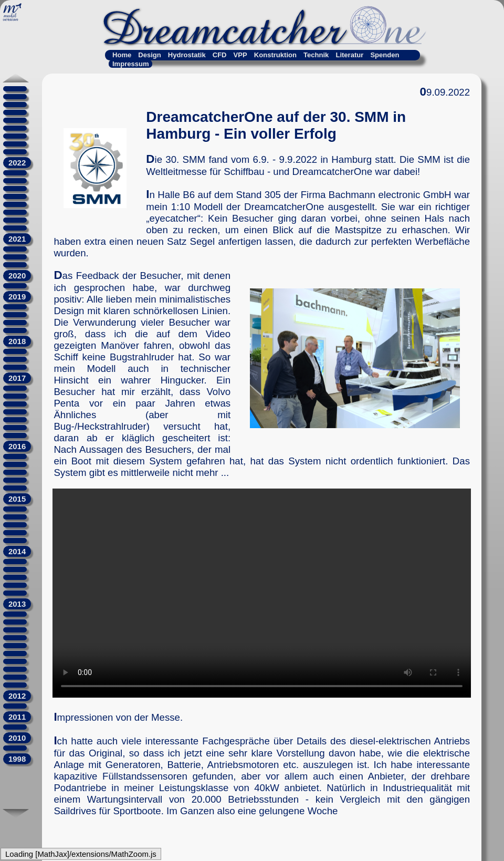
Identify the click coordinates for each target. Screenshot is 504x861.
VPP (240, 55)
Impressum (131, 64)
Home (122, 55)
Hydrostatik (187, 55)
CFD (220, 55)
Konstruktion (275, 55)
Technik (316, 55)
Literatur (349, 55)
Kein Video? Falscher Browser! (262, 593)
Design (150, 55)
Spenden (385, 55)
